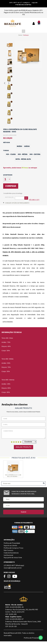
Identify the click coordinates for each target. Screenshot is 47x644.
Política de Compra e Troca (13, 548)
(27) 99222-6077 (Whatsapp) (14, 566)
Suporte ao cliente (10, 546)
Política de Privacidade (12, 543)
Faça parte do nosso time (13, 558)
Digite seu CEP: (9, 197)
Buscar (44, 483)
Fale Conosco (8, 550)
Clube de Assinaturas (11, 553)
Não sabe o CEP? (34, 200)
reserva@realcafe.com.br (13, 568)
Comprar (11, 186)
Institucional (8, 555)
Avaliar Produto (23, 447)
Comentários (23, 433)
